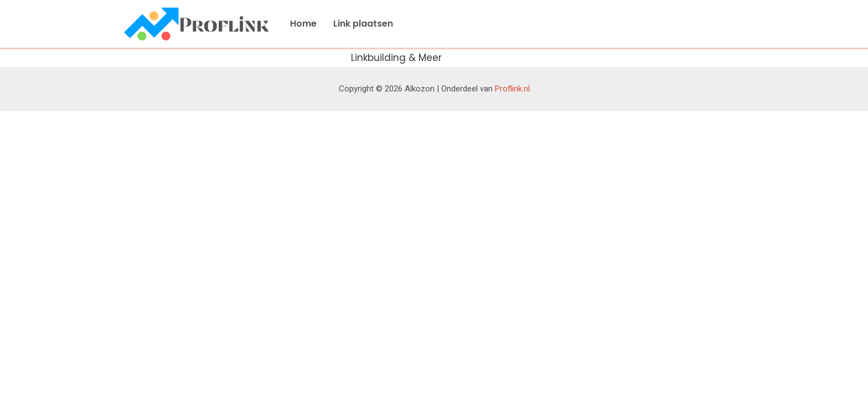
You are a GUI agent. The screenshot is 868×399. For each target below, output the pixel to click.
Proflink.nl (512, 89)
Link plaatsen (363, 24)
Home (303, 24)
